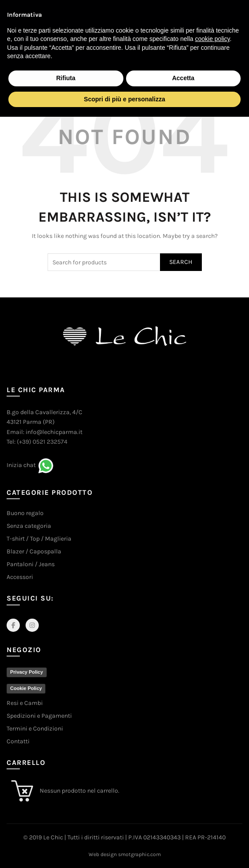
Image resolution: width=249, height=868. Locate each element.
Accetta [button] (183, 78)
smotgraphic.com (139, 854)
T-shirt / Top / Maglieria (39, 539)
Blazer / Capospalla (34, 551)
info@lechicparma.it (54, 432)
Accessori (20, 577)
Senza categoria (29, 526)
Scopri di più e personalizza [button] (124, 99)
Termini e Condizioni (35, 729)
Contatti (18, 741)
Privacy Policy (27, 672)
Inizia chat (21, 465)
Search (181, 262)
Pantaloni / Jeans (31, 564)
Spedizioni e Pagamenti (39, 716)
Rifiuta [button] (66, 78)
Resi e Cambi (25, 703)
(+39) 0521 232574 (42, 442)
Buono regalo (25, 513)
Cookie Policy (26, 688)
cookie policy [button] (212, 39)
